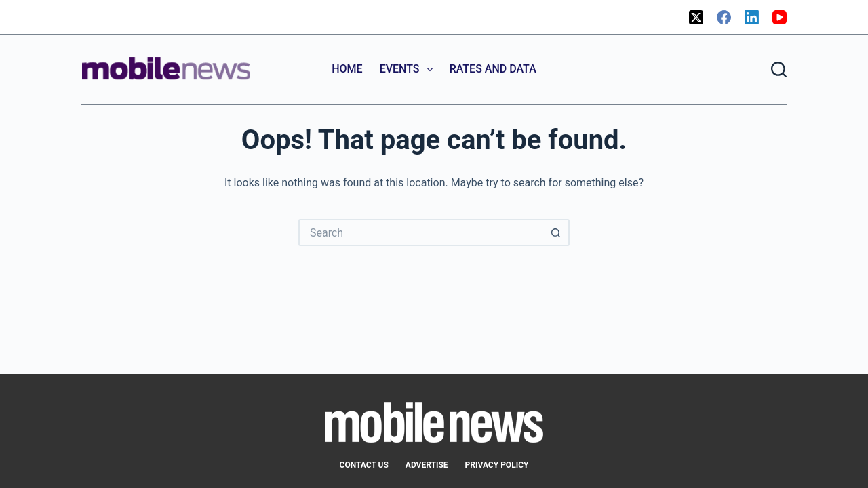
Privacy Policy (497, 465)
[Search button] (556, 232)
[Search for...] (420, 232)
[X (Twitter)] (696, 17)
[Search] (779, 69)
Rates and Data (493, 69)
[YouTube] (780, 17)
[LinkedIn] (752, 17)
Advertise (427, 465)
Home (347, 69)
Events (409, 70)
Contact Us (364, 465)
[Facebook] (724, 17)
